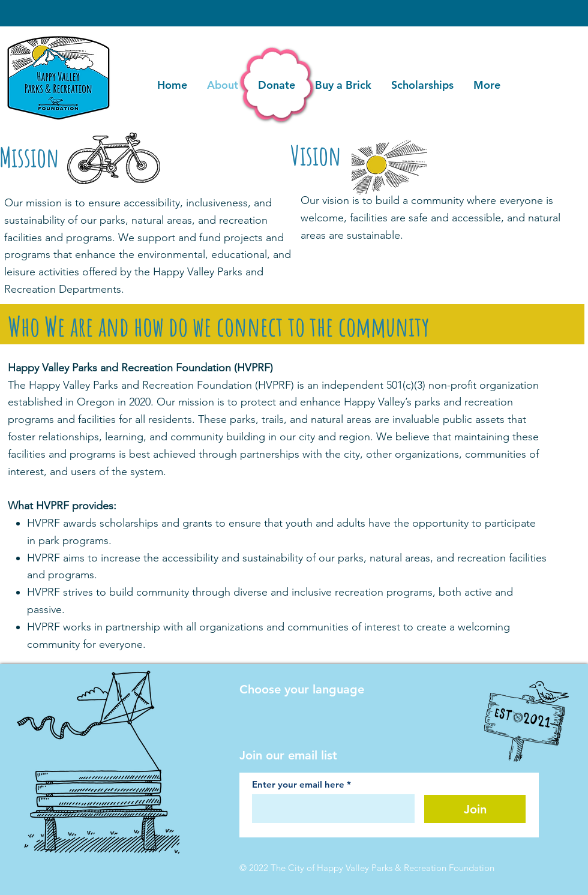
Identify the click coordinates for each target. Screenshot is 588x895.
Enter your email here (298, 784)
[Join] (475, 809)
